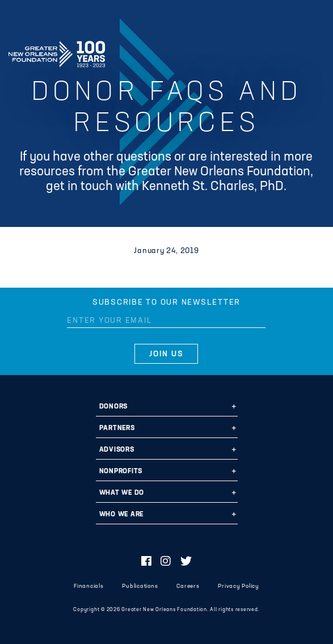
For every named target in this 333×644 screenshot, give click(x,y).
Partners (117, 428)
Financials (89, 586)
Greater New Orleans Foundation (57, 50)
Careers (188, 586)
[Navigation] (315, 52)
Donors (114, 407)
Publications (140, 586)
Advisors (117, 450)
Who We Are (122, 515)
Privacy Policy (239, 586)
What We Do (122, 493)
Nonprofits (121, 472)
